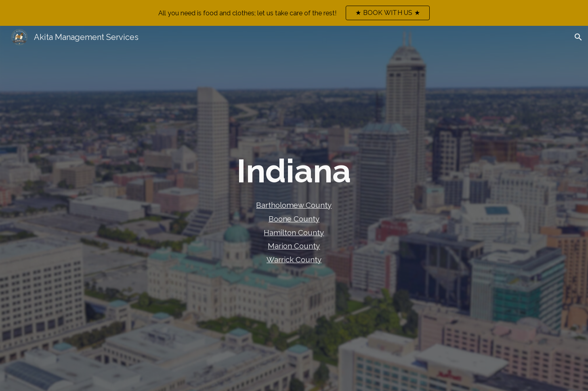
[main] (294, 171)
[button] (578, 37)
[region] (294, 13)
